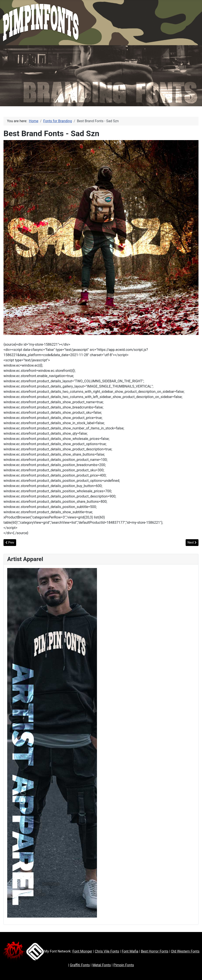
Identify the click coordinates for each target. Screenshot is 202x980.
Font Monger (82, 951)
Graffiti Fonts (80, 965)
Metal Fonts (102, 965)
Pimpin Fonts (124, 965)
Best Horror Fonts (155, 951)
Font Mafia (130, 951)
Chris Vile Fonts (107, 951)
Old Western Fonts (185, 951)
